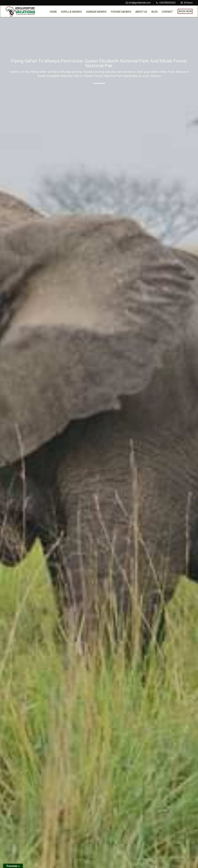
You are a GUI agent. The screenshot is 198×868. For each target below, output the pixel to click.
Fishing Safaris (121, 12)
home (53, 12)
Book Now (185, 11)
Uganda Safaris (96, 12)
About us (141, 12)
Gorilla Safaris (71, 12)
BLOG (154, 12)
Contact (167, 12)
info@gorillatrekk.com (140, 3)
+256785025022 (167, 3)
